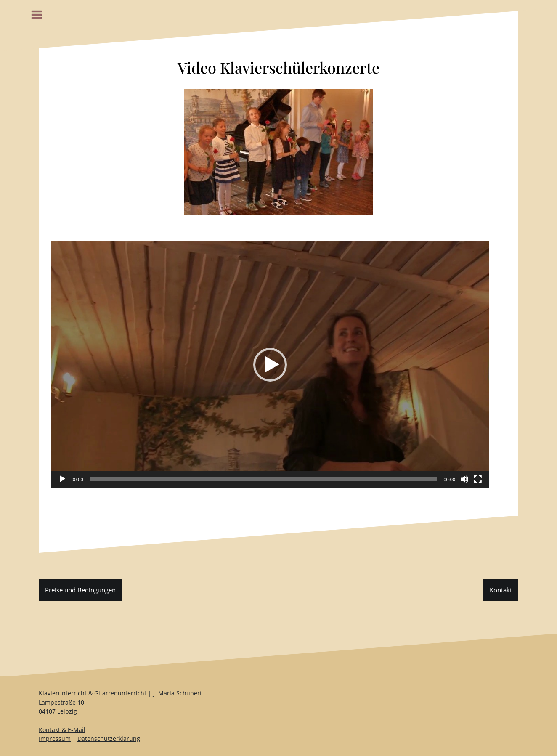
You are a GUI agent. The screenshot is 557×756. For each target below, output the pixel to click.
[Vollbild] (478, 479)
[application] (270, 365)
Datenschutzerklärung (109, 739)
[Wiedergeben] (62, 479)
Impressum (55, 739)
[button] (270, 365)
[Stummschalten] (464, 479)
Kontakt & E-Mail (62, 730)
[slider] (264, 479)
